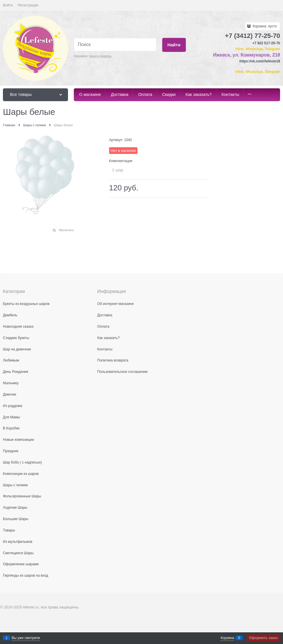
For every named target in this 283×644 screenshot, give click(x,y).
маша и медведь (100, 56)
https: (244, 61)
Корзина (227, 638)
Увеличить (66, 230)
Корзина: (264, 26)
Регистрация (28, 5)
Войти (8, 5)
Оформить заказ (263, 638)
